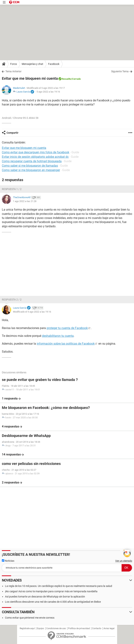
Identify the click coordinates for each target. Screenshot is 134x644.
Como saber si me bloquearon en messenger (31, 170)
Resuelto (66, 79)
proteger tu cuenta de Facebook (67, 328)
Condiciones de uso (56, 628)
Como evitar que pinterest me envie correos (30, 618)
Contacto (97, 628)
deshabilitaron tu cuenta (58, 336)
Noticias (8, 561)
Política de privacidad (79, 628)
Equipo (40, 628)
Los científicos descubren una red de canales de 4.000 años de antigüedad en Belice (53, 602)
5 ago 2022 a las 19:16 (48, 92)
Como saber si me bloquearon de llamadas (30, 166)
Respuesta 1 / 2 (12, 189)
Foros (14, 64)
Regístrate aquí (27, 628)
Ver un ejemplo (124, 561)
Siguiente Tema (120, 71)
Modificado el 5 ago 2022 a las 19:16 (32, 312)
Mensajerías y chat (32, 64)
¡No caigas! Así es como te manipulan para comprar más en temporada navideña (51, 591)
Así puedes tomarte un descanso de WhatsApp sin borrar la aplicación (45, 597)
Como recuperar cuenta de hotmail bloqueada (32, 161)
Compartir (12, 133)
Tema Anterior (13, 71)
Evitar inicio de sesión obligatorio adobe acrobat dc (35, 157)
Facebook (54, 64)
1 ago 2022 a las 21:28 (25, 201)
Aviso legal (109, 628)
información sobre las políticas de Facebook (66, 344)
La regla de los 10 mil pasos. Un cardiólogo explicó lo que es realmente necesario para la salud (59, 586)
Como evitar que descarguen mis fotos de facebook (36, 152)
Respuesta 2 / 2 (12, 300)
